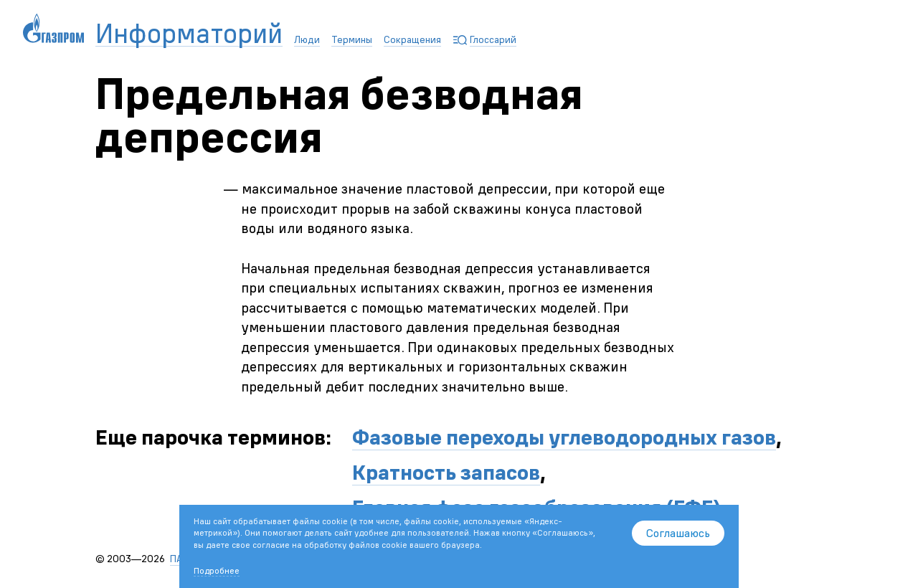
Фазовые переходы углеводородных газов (564, 437)
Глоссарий (493, 39)
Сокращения (412, 39)
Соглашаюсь (678, 533)
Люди (307, 39)
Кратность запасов (446, 472)
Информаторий (189, 34)
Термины (352, 39)
